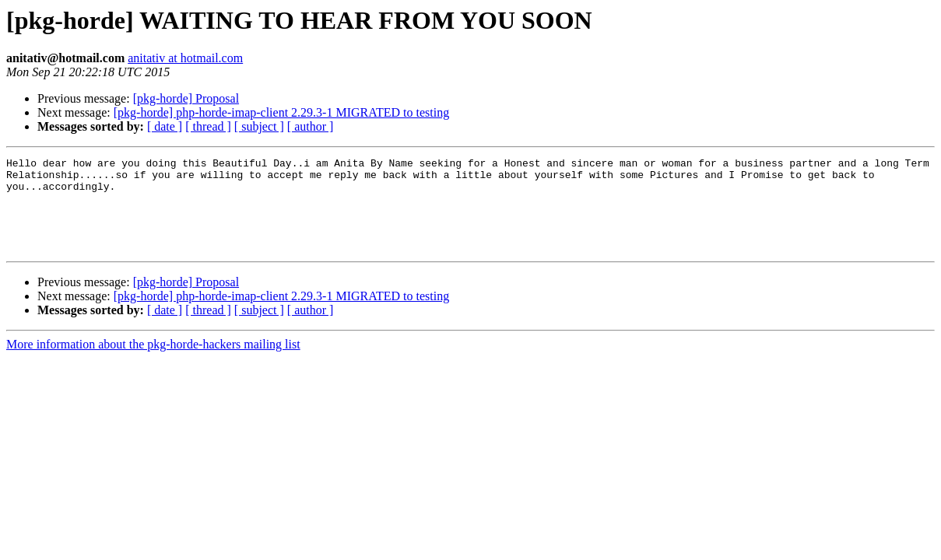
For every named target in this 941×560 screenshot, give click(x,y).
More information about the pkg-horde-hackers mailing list (153, 363)
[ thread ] (208, 126)
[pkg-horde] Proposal (186, 98)
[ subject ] (259, 126)
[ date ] (165, 126)
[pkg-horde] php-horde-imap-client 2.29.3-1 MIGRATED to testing (281, 112)
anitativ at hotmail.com (185, 58)
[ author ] (311, 126)
